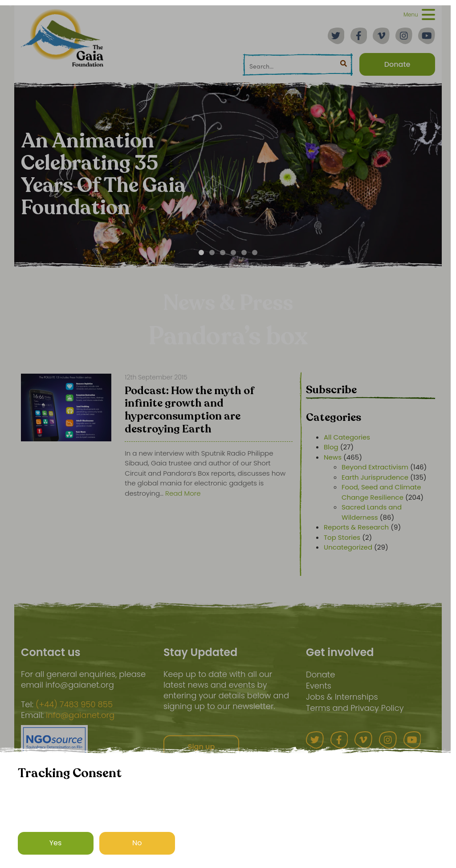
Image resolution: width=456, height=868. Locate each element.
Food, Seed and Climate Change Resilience (381, 492)
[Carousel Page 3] (223, 253)
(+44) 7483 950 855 (74, 705)
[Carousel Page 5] (244, 253)
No (137, 843)
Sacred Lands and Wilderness (372, 512)
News (333, 457)
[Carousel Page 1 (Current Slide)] (201, 253)
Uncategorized (348, 547)
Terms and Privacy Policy (355, 708)
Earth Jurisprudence (375, 477)
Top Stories (342, 537)
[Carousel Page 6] (255, 253)
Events (319, 686)
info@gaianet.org (80, 715)
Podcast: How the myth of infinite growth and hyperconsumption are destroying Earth (189, 411)
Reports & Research (356, 527)
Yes (56, 843)
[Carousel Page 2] (212, 253)
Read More (183, 493)
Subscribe (331, 390)
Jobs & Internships (342, 697)
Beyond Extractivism (375, 467)
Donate (320, 674)
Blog (331, 447)
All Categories (347, 437)
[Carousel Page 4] (233, 253)
